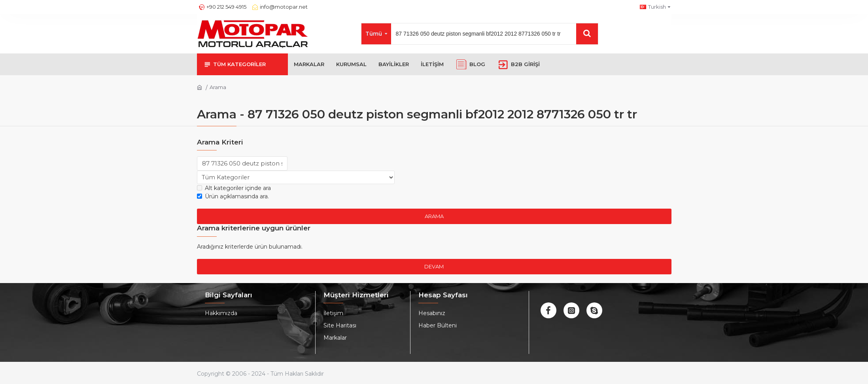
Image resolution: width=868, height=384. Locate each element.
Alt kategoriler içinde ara (234, 189)
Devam (434, 267)
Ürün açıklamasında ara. (233, 197)
